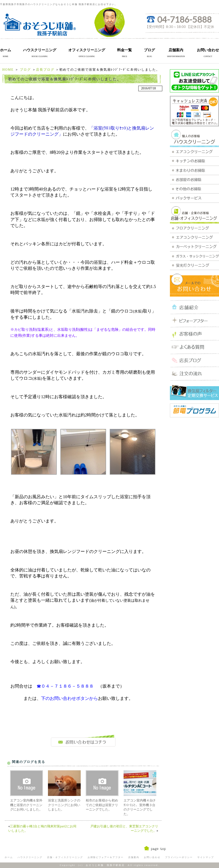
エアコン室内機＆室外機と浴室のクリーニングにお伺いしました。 (26, 805)
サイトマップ (206, 857)
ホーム (6, 50)
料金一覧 (124, 50)
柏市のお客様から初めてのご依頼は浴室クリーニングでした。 (102, 805)
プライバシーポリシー (179, 857)
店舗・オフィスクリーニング (65, 857)
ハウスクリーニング (40, 50)
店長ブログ (45, 70)
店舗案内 (176, 50)
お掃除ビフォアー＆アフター (106, 857)
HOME (8, 70)
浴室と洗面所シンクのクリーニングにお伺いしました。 (64, 805)
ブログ (149, 50)
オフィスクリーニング (87, 50)
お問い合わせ (208, 50)
